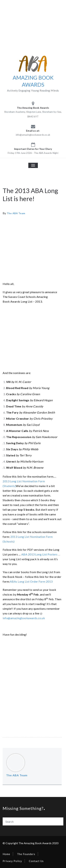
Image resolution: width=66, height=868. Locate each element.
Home (6, 854)
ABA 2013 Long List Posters (39, 554)
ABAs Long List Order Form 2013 (31, 581)
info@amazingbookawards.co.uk (24, 618)
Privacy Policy (12, 861)
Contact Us (36, 861)
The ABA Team (16, 213)
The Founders (26, 854)
